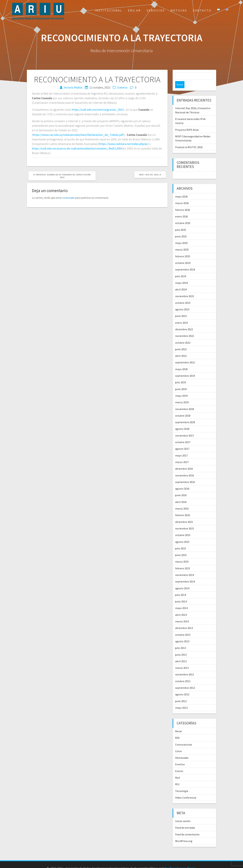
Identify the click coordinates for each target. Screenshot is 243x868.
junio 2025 (181, 229)
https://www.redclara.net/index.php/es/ (124, 144)
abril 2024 (181, 282)
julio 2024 (181, 269)
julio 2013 (181, 641)
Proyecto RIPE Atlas (187, 123)
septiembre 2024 (185, 262)
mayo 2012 (181, 701)
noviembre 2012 (185, 667)
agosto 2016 (182, 481)
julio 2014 (181, 588)
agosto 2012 (182, 687)
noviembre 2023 (185, 289)
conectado (68, 198)
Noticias (179, 10)
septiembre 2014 (185, 574)
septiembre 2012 (185, 681)
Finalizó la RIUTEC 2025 (189, 140)
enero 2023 (181, 316)
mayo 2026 (181, 189)
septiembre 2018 (185, 415)
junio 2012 (181, 694)
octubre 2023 (183, 296)
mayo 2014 (181, 601)
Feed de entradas (185, 821)
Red (177, 771)
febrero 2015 (183, 561)
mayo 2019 (181, 389)
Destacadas (182, 751)
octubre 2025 (183, 216)
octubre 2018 (183, 408)
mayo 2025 (181, 236)
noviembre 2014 (185, 568)
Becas (179, 724)
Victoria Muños (73, 87)
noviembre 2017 (185, 428)
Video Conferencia (186, 790)
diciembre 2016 (184, 462)
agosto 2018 (182, 422)
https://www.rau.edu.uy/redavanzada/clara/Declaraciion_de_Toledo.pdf (78, 135)
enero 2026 (181, 209)
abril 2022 (181, 349)
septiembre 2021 (185, 355)
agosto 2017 (182, 442)
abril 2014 (181, 608)
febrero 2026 (183, 203)
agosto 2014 (182, 581)
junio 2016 (181, 488)
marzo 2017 (182, 455)
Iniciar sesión (183, 814)
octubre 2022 (183, 336)
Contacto (202, 10)
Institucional (109, 10)
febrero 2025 (183, 249)
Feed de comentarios (187, 827)
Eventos (122, 87)
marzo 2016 (182, 501)
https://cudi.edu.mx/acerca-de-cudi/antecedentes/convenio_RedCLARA (77, 148)
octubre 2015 (183, 528)
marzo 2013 (182, 661)
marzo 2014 (182, 614)
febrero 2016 (183, 508)
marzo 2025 (182, 242)
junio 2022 (181, 342)
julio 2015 (181, 541)
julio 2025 (181, 223)
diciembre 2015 (184, 515)
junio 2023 (181, 309)
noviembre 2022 (185, 329)
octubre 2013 (183, 628)
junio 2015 (181, 548)
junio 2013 (181, 648)
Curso (178, 744)
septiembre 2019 (185, 369)
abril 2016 (181, 495)
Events (179, 764)
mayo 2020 (181, 362)
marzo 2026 (182, 196)
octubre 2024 (183, 256)
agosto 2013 (182, 634)
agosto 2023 (182, 302)
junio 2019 (181, 382)
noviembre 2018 (185, 402)
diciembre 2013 (184, 621)
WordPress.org (184, 834)
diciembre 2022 (184, 322)
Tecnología (182, 784)
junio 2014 (181, 594)
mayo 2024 (181, 276)
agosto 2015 (182, 535)
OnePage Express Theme (180, 861)
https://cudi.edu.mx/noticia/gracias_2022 (98, 110)
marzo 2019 (182, 395)
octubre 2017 (183, 435)
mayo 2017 (181, 448)
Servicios (156, 10)
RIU (177, 777)
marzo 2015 (182, 554)
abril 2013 (181, 654)
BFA (177, 731)
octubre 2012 (183, 674)
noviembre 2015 (185, 521)
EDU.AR (134, 10)
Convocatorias (184, 737)
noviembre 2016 (185, 468)
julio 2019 (181, 375)
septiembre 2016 (185, 475)
